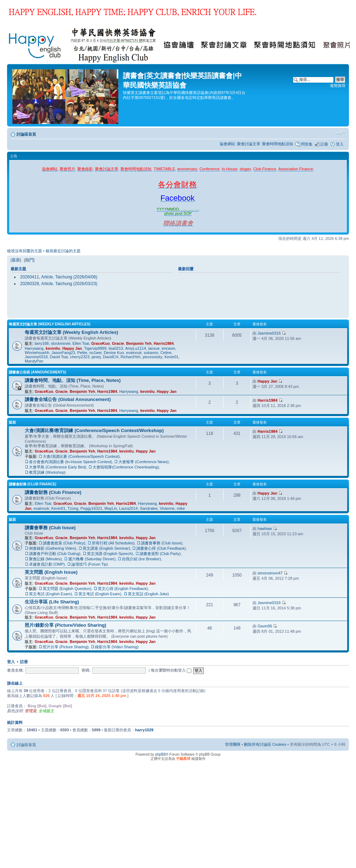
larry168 (42, 343)
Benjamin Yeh (139, 343)
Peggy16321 (91, 508)
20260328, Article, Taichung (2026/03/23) (59, 284)
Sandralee (149, 508)
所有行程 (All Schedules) (113, 543)
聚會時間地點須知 (278, 144)
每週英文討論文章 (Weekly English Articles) (50, 324)
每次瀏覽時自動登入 (171, 670)
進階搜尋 (338, 85)
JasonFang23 (63, 353)
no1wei (96, 353)
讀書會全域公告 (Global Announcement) (68, 399)
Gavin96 (265, 626)
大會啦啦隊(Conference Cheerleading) (126, 467)
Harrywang (34, 348)
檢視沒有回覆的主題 (25, 251)
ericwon (168, 348)
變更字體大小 (340, 133)
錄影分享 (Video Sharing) (117, 647)
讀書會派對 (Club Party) (160, 554)
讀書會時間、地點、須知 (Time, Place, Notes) (73, 380)
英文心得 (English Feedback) (123, 589)
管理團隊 (233, 744)
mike (181, 508)
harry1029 (144, 730)
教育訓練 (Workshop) (47, 472)
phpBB (160, 754)
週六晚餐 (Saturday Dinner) (92, 559)
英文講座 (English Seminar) (106, 548)
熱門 (29, 260)
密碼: (86, 670)
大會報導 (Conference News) (143, 462)
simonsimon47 (270, 573)
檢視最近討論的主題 (63, 251)
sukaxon (151, 353)
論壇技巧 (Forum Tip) (90, 564)
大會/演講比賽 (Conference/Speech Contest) (81, 456)
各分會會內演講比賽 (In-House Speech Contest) (70, 462)
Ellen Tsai (81, 343)
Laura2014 (128, 508)
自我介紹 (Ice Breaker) (141, 559)
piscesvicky (153, 357)
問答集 (307, 144)
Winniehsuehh (37, 353)
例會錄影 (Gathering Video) (53, 548)
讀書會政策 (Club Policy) (64, 543)
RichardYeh (130, 357)
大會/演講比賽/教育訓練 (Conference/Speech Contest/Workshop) (94, 430)
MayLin (111, 508)
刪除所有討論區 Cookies (265, 744)
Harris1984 (164, 343)
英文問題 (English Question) (67, 589)
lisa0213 (116, 348)
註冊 (324, 144)
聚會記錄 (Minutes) (45, 559)
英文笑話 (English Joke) (149, 594)
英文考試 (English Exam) (51, 594)
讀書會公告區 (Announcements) (37, 372)
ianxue (154, 348)
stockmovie (61, 343)
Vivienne (167, 508)
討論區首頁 (26, 134)
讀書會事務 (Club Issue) (50, 528)
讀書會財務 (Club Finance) (32, 484)
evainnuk (134, 353)
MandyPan (34, 361)
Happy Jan (72, 348)
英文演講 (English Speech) (110, 554)
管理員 (31, 711)
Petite (82, 353)
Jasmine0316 (36, 357)
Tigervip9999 (95, 348)
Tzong (73, 508)
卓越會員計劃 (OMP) (47, 564)
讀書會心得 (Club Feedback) (161, 548)
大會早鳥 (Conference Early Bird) (58, 467)
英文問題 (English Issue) (51, 572)
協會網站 (227, 144)
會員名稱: (15, 670)
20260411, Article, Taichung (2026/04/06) (59, 277)
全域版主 (46, 711)
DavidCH (111, 357)
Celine (166, 353)
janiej (96, 357)
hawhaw (265, 529)
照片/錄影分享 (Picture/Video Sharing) (66, 625)
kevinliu (53, 348)
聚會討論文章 (249, 144)
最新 (16, 260)
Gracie (118, 343)
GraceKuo (100, 343)
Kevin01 (172, 357)
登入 (340, 144)
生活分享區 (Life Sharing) (52, 602)
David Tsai (59, 357)
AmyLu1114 (136, 348)
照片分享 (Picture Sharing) (66, 647)
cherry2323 (80, 357)
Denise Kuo (114, 353)
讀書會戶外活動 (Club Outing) (55, 554)
